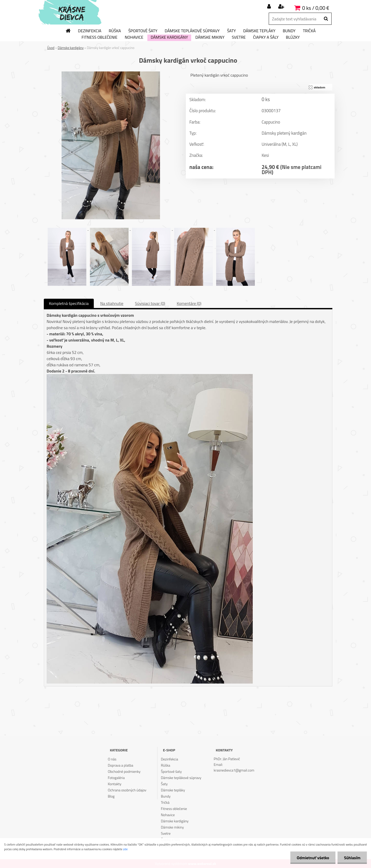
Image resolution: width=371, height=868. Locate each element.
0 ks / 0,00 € (316, 8)
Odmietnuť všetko (313, 858)
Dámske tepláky (259, 31)
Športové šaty (143, 31)
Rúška (115, 31)
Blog (111, 796)
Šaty (231, 31)
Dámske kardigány (169, 37)
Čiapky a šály (266, 37)
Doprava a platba (120, 765)
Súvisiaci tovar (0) (150, 303)
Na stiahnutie (112, 303)
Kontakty (114, 784)
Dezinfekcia (90, 31)
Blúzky (293, 37)
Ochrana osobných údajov (127, 790)
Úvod (51, 48)
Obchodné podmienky (124, 771)
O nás (112, 759)
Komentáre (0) (189, 303)
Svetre (239, 37)
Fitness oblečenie (100, 37)
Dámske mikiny (210, 37)
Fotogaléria (116, 778)
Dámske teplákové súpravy (192, 31)
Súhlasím (352, 858)
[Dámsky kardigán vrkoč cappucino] (111, 74)
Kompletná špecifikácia (69, 303)
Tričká (309, 31)
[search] (326, 19)
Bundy (289, 31)
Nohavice (134, 37)
